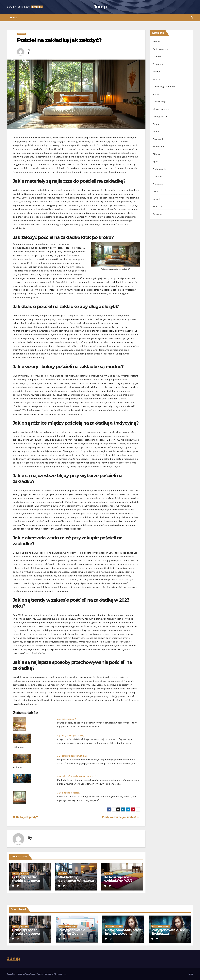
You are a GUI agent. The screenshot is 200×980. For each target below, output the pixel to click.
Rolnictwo (158, 147)
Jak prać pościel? (67, 719)
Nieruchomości (161, 109)
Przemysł (158, 139)
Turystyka (158, 184)
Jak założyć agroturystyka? (72, 756)
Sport (156, 162)
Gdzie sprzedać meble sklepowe (26, 879)
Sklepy (16, 873)
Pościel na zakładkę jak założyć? (59, 40)
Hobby (156, 72)
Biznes (156, 42)
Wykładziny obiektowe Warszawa (76, 879)
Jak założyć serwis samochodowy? (76, 776)
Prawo (156, 132)
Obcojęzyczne (160, 117)
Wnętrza (21, 34)
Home (14, 18)
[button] (192, 18)
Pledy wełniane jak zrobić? (121, 817)
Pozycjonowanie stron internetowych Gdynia (123, 934)
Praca (156, 124)
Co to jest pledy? (25, 817)
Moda (156, 94)
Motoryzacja (159, 102)
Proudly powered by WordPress (21, 974)
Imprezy (157, 79)
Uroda (156, 192)
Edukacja (158, 64)
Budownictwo (160, 49)
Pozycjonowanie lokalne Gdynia (72, 932)
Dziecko (157, 57)
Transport (158, 177)
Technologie (159, 169)
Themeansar (60, 974)
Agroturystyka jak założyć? (72, 735)
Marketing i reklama (164, 87)
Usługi (156, 199)
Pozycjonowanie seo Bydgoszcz (168, 932)
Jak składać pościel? (69, 793)
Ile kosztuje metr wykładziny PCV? (118, 879)
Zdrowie (157, 214)
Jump (100, 7)
